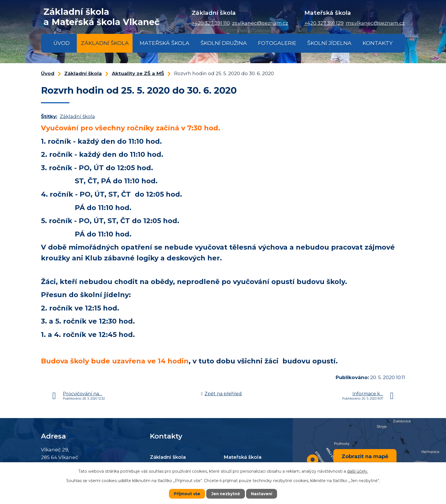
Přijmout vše (187, 494)
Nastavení (262, 494)
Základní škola (105, 43)
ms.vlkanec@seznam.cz (375, 23)
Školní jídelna (329, 43)
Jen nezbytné (226, 494)
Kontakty (378, 43)
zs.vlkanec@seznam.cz (260, 23)
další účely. (358, 471)
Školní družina (224, 43)
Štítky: (49, 116)
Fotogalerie (277, 43)
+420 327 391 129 (324, 23)
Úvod (62, 43)
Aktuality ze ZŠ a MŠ (138, 73)
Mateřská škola (165, 43)
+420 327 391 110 (211, 23)
